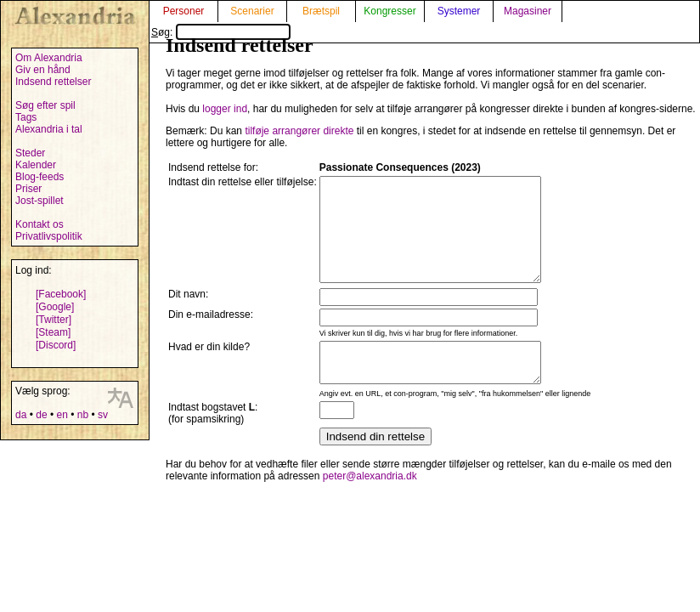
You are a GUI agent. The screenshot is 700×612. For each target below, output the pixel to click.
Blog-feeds (40, 177)
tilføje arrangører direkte (299, 131)
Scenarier (252, 11)
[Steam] (53, 332)
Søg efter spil (45, 105)
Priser (28, 189)
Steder (30, 153)
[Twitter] (54, 320)
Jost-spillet (40, 201)
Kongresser (390, 11)
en (62, 415)
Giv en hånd (43, 70)
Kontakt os (40, 224)
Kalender (36, 165)
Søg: (221, 32)
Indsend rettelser (53, 82)
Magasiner (528, 11)
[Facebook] (61, 294)
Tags (26, 117)
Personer (184, 11)
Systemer (459, 11)
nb (83, 415)
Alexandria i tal (49, 129)
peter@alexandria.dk (370, 504)
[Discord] (56, 345)
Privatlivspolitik (49, 236)
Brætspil (321, 11)
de (41, 415)
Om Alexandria (49, 58)
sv (103, 415)
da (21, 415)
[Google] (55, 307)
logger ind (225, 109)
